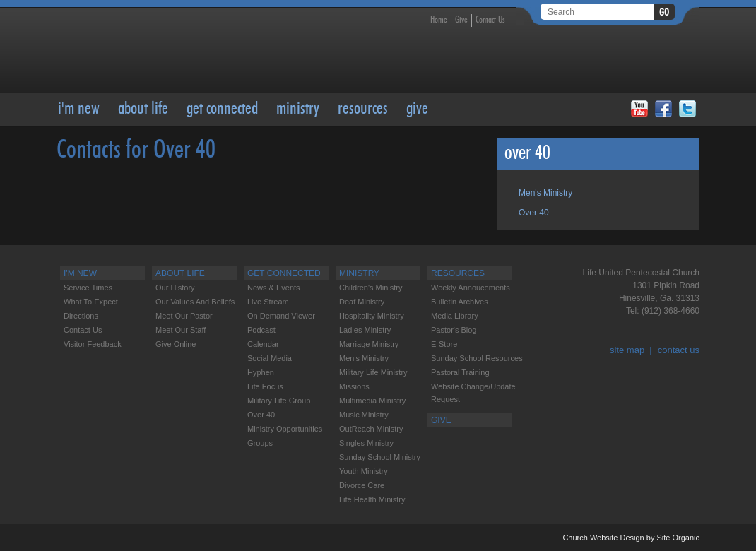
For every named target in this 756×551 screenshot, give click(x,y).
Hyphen (261, 372)
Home (439, 20)
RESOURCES (363, 109)
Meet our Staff (181, 330)
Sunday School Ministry (380, 457)
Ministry (298, 109)
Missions (354, 386)
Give (461, 20)
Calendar (263, 344)
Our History (175, 288)
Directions (81, 316)
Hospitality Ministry (372, 316)
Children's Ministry (371, 288)
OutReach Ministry (371, 429)
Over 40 (534, 213)
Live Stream (268, 302)
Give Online (176, 344)
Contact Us (490, 20)
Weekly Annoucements (471, 288)
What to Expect (91, 302)
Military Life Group (279, 401)
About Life (143, 109)
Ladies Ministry (365, 330)
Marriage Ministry (369, 344)
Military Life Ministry (373, 372)
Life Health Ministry (372, 499)
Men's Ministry (545, 193)
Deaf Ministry (362, 302)
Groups (260, 443)
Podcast (261, 330)
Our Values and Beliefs (195, 302)
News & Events (274, 288)
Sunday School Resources (477, 358)
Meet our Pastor (184, 316)
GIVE (417, 109)
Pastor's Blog (454, 330)
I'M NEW (79, 109)
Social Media (270, 358)
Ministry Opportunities (285, 429)
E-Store (444, 344)
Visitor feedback (93, 344)
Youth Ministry (364, 471)
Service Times (88, 288)
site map (627, 350)
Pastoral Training (460, 372)
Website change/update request (473, 393)
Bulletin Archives (460, 302)
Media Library (455, 316)
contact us (679, 350)
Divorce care (362, 485)
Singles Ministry (366, 443)
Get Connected (222, 109)
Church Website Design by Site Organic (631, 538)
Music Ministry (364, 415)
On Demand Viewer (281, 316)
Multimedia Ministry (372, 401)
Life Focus (265, 386)
